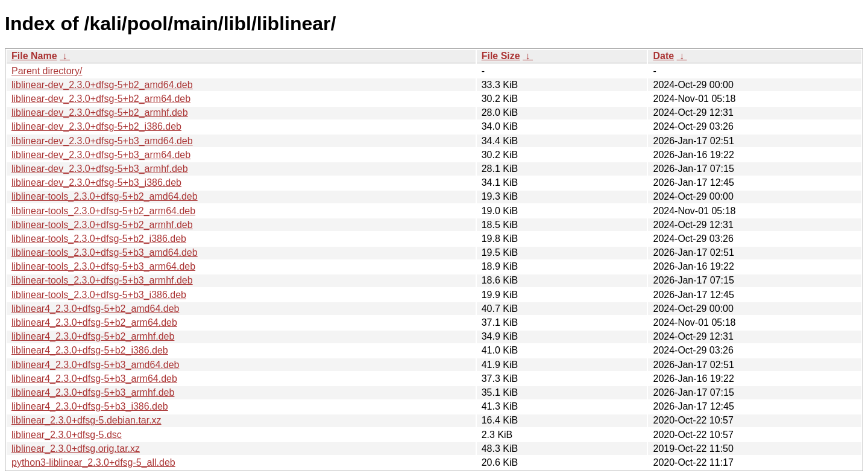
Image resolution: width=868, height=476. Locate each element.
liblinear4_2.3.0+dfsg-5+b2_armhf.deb (93, 336)
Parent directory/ (47, 71)
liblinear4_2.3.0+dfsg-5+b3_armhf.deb (93, 392)
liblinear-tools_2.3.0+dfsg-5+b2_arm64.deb (103, 211)
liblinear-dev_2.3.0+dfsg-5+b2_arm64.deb (101, 99)
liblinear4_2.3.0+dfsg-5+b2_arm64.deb (94, 322)
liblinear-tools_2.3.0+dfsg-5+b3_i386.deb (99, 295)
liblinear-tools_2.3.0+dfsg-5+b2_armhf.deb (102, 225)
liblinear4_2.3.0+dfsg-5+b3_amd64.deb (95, 365)
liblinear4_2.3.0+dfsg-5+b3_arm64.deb (94, 379)
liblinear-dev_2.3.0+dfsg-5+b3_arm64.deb (101, 155)
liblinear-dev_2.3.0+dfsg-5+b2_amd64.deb (102, 85)
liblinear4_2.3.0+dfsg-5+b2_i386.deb (90, 350)
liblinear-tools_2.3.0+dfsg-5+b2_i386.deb (99, 239)
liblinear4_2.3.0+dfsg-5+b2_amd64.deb (95, 309)
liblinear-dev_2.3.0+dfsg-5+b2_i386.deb (96, 126)
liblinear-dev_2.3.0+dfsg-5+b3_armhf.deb (100, 169)
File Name (34, 56)
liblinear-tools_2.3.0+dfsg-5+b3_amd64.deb (105, 252)
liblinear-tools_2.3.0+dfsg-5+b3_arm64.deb (103, 266)
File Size (501, 56)
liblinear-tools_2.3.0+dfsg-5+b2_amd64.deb (105, 196)
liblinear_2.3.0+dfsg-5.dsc (67, 435)
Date (663, 56)
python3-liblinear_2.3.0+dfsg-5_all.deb (93, 462)
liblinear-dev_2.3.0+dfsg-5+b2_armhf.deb (100, 113)
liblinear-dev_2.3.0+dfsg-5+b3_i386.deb (96, 182)
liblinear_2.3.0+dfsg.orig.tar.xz (76, 449)
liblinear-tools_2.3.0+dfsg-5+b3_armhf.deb (102, 280)
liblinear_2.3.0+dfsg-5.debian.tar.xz (86, 420)
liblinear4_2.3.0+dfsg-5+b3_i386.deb (90, 406)
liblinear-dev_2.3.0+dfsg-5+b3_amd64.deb (102, 141)
